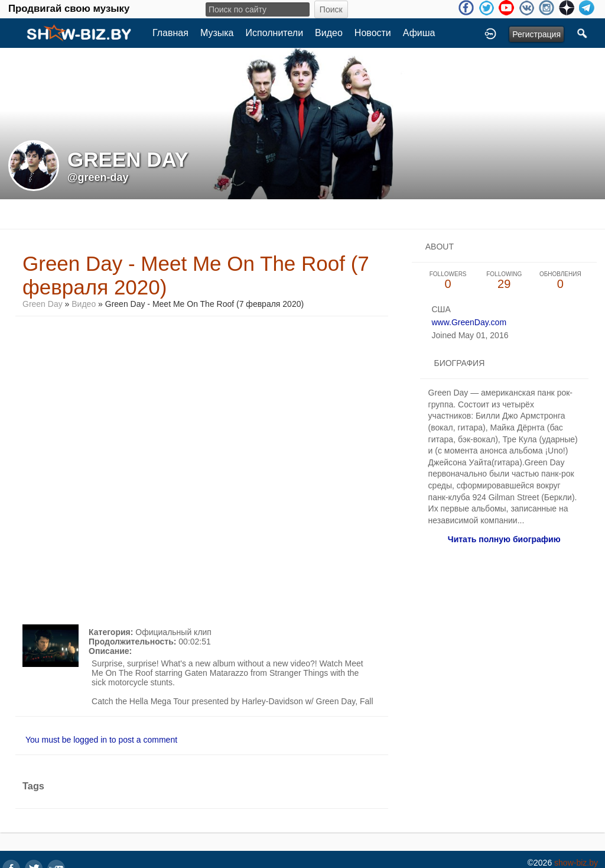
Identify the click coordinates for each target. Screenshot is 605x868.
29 (504, 281)
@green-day (98, 177)
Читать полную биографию (504, 539)
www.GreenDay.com (469, 322)
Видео (329, 33)
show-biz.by (576, 863)
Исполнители (275, 33)
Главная (170, 33)
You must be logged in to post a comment (101, 740)
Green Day (43, 304)
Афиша (419, 33)
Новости (373, 33)
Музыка (217, 33)
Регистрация (536, 34)
